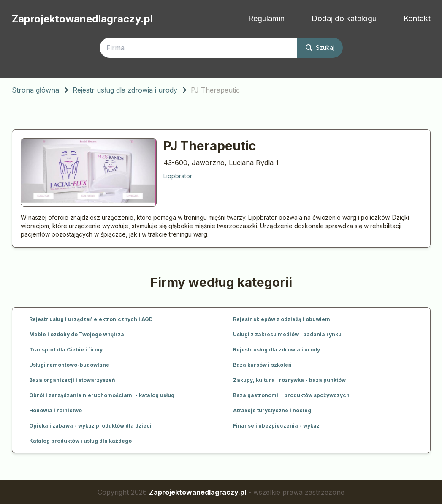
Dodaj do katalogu (344, 18)
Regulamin (266, 18)
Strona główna (35, 90)
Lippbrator (178, 176)
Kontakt (417, 18)
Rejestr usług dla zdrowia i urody (125, 90)
